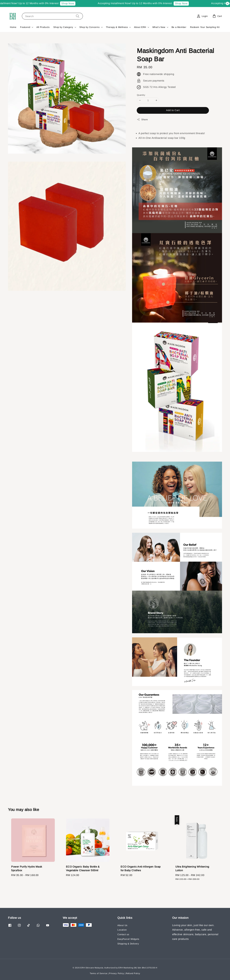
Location (122, 930)
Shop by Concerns (90, 27)
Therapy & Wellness (117, 27)
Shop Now (72, 3)
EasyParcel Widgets (128, 939)
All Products (43, 27)
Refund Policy (133, 973)
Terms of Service (99, 973)
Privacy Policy (117, 973)
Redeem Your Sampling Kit (205, 27)
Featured (25, 27)
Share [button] (142, 119)
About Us (122, 925)
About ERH (140, 27)
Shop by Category (63, 27)
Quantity (141, 95)
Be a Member (179, 27)
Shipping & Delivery (128, 944)
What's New (159, 27)
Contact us (123, 934)
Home (13, 27)
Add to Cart (173, 110)
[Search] (78, 16)
